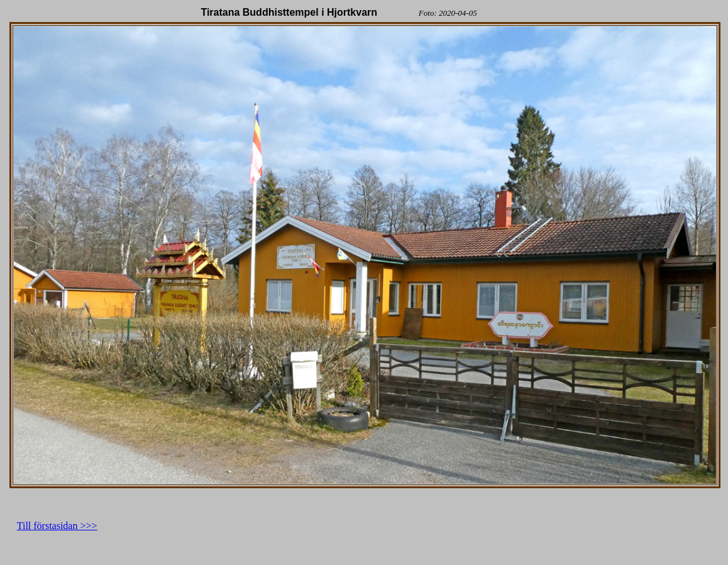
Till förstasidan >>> (57, 526)
